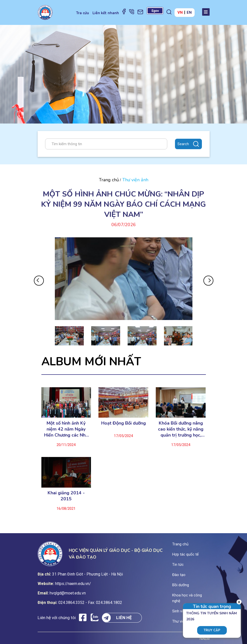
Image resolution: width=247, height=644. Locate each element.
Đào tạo (179, 575)
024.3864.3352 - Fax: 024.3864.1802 (90, 603)
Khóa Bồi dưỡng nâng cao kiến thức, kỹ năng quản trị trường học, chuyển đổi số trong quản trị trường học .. (181, 429)
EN (189, 12)
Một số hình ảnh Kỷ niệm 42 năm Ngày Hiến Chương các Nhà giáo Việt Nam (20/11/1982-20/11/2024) (66, 429)
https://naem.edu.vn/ (73, 584)
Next (208, 281)
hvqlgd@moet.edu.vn (68, 593)
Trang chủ (109, 180)
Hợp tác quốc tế (185, 554)
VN (180, 12)
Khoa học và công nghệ (187, 598)
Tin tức (178, 565)
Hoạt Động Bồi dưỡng (123, 423)
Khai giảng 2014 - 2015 (66, 496)
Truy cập (212, 630)
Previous (39, 281)
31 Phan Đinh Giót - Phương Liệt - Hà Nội (87, 574)
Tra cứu (82, 13)
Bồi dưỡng (181, 585)
